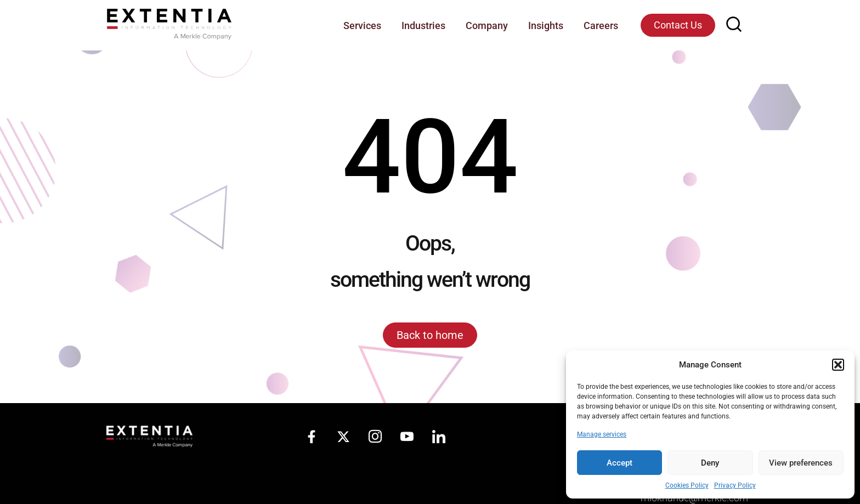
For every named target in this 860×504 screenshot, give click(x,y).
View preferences (801, 463)
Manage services (602, 434)
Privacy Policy (735, 485)
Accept (619, 463)
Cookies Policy (687, 485)
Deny (710, 463)
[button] (838, 365)
